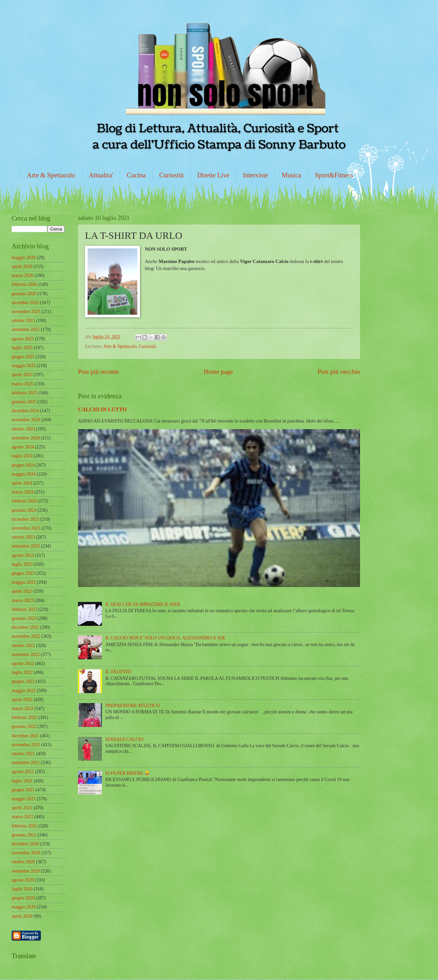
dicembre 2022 (25, 627)
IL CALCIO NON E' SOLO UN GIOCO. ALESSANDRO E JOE (165, 638)
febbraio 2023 (24, 609)
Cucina (136, 175)
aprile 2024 (22, 483)
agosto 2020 (23, 880)
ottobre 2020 (23, 862)
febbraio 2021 (24, 826)
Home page (218, 372)
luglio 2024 (22, 456)
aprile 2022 (22, 700)
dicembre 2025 (25, 303)
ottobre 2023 (23, 537)
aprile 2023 (22, 591)
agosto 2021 (23, 772)
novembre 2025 (26, 312)
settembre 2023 (26, 546)
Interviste (256, 175)
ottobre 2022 (23, 646)
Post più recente (98, 372)
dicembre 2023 (25, 519)
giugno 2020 (23, 898)
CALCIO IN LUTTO (102, 409)
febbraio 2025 (24, 393)
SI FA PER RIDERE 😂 (128, 773)
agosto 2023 (23, 555)
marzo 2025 (23, 384)
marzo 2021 (23, 817)
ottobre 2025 (23, 321)
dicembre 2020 (25, 844)
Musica (292, 175)
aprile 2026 (22, 266)
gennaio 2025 (24, 402)
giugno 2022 (23, 681)
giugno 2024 (23, 465)
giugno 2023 (23, 573)
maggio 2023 (24, 582)
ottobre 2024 (23, 429)
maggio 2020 (24, 907)
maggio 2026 (24, 258)
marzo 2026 (23, 275)
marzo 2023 (23, 600)
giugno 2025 (23, 357)
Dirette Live (213, 175)
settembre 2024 (26, 438)
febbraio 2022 (24, 718)
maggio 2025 (24, 366)
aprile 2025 (22, 375)
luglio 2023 (22, 564)
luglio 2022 (22, 672)
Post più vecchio (339, 372)
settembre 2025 (26, 329)
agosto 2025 (23, 339)
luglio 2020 (22, 889)
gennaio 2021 (24, 835)
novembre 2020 (26, 853)
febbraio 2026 (24, 284)
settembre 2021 (26, 763)
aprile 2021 (22, 808)
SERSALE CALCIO (125, 739)
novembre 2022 (26, 636)
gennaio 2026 (24, 294)
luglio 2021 (22, 781)
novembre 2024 (26, 420)
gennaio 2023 (24, 618)
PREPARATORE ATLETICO (133, 706)
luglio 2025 (22, 348)
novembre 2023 (26, 528)
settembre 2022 (26, 654)
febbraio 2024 (24, 501)
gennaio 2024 (24, 510)
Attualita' (101, 175)
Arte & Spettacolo (51, 175)
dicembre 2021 (25, 736)
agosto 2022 (23, 663)
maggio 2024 (24, 474)
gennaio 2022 (24, 726)
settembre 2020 (26, 871)
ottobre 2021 (23, 754)
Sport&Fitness (334, 175)
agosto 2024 (23, 447)
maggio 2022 (24, 691)
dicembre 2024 (25, 411)
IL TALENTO (118, 672)
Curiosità (171, 175)
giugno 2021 (23, 790)
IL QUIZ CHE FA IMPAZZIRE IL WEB (143, 604)
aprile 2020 (22, 916)
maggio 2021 (24, 799)
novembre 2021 (26, 745)
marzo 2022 (23, 709)
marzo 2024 (23, 492)
